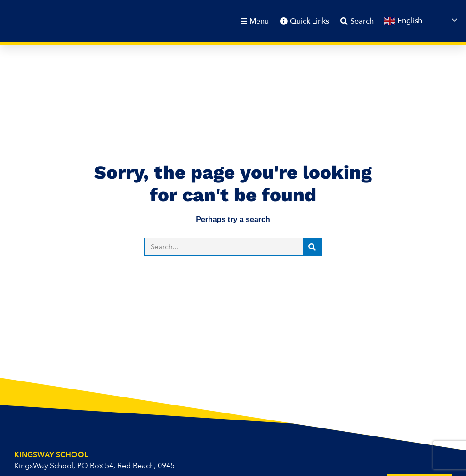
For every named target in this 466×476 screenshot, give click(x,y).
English (403, 22)
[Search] (312, 247)
